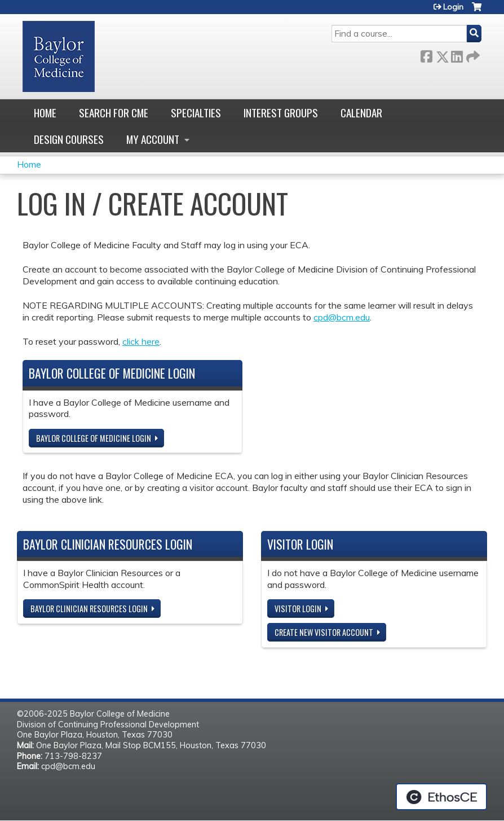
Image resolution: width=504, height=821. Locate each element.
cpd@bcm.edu (342, 317)
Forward (472, 54)
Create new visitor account (324, 632)
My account (153, 139)
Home (45, 113)
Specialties (196, 113)
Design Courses (69, 139)
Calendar (361, 113)
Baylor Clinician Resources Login (89, 609)
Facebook (426, 54)
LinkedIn (457, 54)
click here (141, 341)
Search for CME (114, 113)
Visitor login (298, 609)
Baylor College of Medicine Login (94, 438)
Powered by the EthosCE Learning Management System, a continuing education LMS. (441, 797)
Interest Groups (281, 113)
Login (453, 7)
